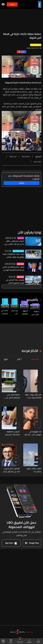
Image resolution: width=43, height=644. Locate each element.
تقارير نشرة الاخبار (18, 251)
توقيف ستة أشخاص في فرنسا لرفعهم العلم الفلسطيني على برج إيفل (15, 281)
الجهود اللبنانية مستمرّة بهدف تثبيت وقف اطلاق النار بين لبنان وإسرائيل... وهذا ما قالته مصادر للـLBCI (24, 312)
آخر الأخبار (21, 238)
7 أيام (20, 359)
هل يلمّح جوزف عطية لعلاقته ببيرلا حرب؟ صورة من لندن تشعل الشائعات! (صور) (33, 396)
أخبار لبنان (35, 305)
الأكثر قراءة (30, 351)
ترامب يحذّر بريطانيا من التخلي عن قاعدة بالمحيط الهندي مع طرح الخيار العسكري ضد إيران (13, 268)
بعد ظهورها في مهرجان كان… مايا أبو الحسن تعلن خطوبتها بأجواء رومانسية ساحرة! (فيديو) (32, 433)
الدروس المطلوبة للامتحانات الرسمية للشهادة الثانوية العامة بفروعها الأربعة (11, 433)
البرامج (11, 641)
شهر (6, 359)
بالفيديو (32, 300)
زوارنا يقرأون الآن (30, 232)
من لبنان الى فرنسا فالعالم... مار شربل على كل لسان (14, 312)
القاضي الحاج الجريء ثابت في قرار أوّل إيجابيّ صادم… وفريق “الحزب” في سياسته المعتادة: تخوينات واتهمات (11, 470)
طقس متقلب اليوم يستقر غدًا (34, 470)
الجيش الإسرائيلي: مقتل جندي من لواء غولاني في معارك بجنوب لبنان (14, 242)
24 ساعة (35, 359)
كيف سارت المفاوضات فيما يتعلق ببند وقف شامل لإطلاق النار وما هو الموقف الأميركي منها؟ (13, 255)
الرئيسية (38, 641)
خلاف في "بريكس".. (4, 312)
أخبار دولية (20, 264)
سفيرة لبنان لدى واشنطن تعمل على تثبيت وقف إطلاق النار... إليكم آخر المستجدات (35, 313)
